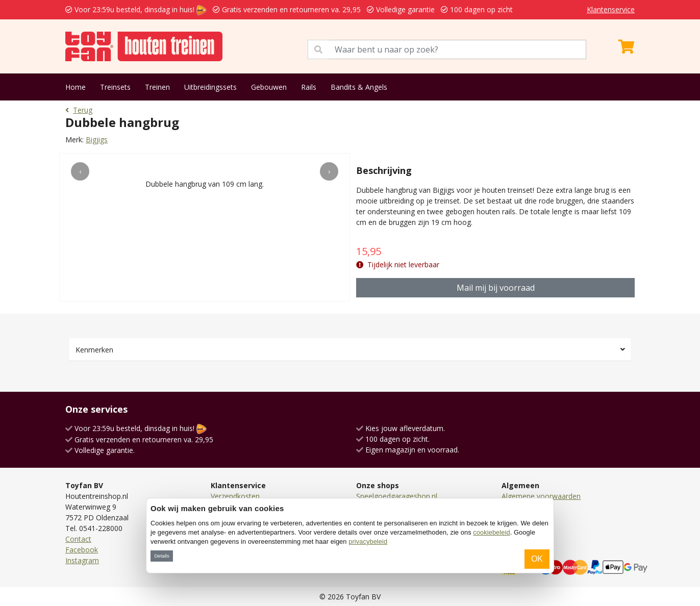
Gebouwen (269, 87)
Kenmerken (94, 350)
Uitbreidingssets (210, 87)
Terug (79, 110)
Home (76, 87)
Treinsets (115, 87)
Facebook (82, 550)
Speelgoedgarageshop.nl (397, 496)
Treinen (157, 87)
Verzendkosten (235, 496)
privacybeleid (368, 541)
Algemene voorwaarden (541, 496)
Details (161, 556)
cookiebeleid (491, 532)
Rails (309, 87)
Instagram (82, 560)
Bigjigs (97, 140)
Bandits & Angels (359, 87)
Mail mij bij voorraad (496, 288)
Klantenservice (611, 9)
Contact (78, 539)
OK (537, 559)
